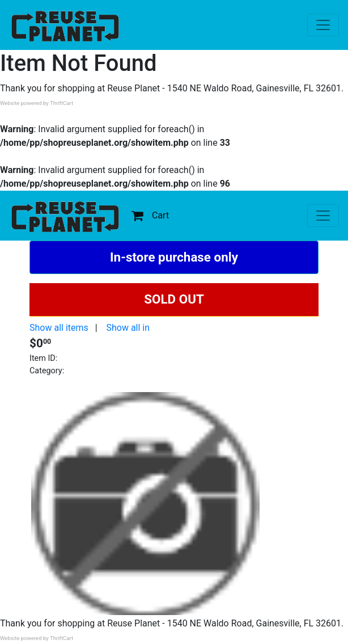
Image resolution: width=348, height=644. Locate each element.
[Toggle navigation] (323, 25)
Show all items (59, 328)
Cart (150, 215)
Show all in (128, 328)
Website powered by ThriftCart (37, 103)
